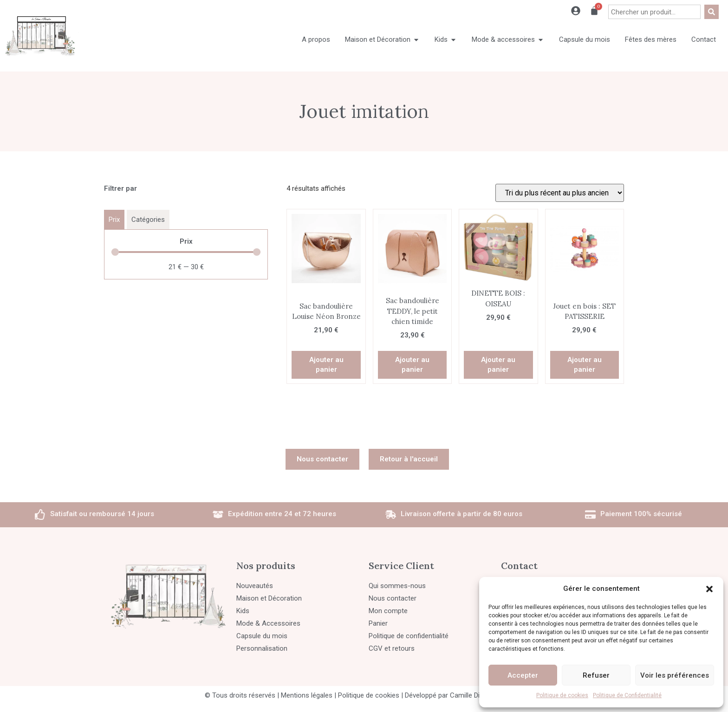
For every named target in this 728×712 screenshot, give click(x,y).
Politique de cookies (562, 695)
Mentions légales (307, 695)
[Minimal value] (186, 252)
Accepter (523, 675)
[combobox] (654, 12)
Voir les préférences (675, 675)
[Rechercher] (712, 12)
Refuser (596, 675)
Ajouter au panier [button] (326, 365)
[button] (709, 589)
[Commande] (560, 193)
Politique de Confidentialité (627, 695)
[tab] (114, 220)
